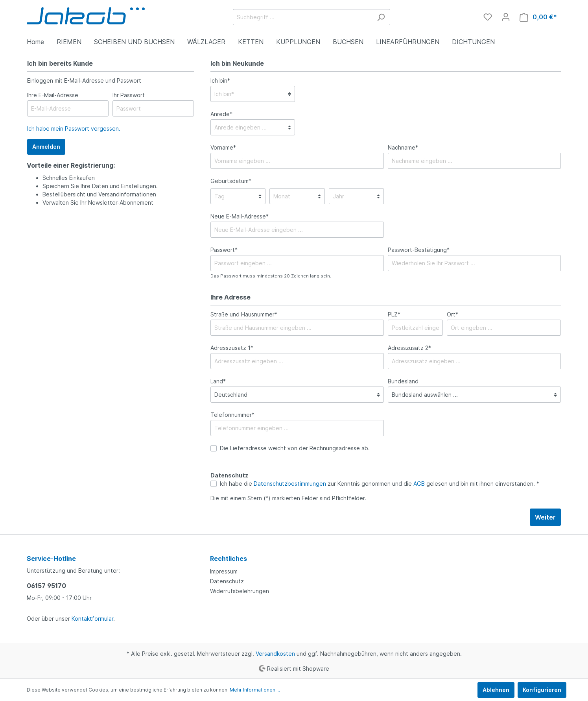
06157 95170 (46, 586)
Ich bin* (220, 80)
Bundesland (403, 381)
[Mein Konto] (506, 17)
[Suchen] (381, 17)
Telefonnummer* (232, 415)
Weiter (545, 517)
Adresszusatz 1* (232, 348)
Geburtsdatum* (231, 181)
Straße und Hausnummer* (244, 314)
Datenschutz (227, 581)
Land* (218, 381)
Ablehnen (496, 690)
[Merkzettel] (488, 17)
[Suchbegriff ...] (302, 17)
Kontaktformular (92, 619)
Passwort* (224, 250)
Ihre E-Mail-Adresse (53, 95)
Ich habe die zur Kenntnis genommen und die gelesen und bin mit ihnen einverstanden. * (380, 484)
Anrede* (221, 114)
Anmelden (46, 147)
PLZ (394, 314)
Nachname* (403, 147)
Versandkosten (275, 654)
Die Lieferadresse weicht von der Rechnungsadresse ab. (295, 448)
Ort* (453, 314)
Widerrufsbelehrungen (240, 591)
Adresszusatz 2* (409, 348)
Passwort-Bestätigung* (419, 250)
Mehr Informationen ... (255, 690)
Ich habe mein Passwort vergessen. (74, 129)
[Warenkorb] (538, 17)
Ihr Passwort (129, 95)
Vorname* (223, 147)
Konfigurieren (542, 690)
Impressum (224, 571)
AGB (419, 484)
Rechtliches (229, 559)
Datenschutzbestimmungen (290, 484)
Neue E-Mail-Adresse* (240, 216)
